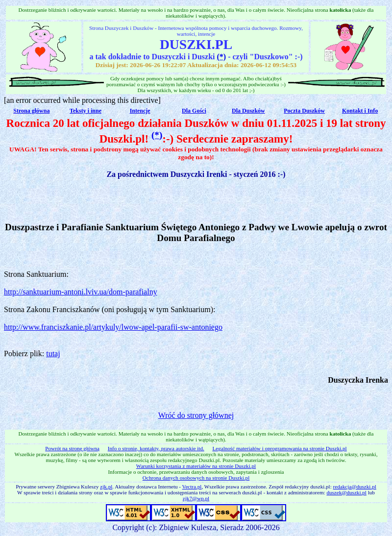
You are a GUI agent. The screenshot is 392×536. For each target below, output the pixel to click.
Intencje (140, 111)
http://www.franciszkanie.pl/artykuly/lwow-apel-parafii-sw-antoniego (113, 327)
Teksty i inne (86, 111)
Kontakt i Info (360, 111)
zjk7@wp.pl (196, 498)
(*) (221, 57)
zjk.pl (106, 487)
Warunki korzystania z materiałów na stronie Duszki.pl (196, 466)
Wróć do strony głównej (196, 415)
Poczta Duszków (304, 111)
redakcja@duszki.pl (355, 487)
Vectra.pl (192, 487)
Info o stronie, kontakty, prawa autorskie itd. (156, 448)
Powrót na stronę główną (72, 448)
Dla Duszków (248, 111)
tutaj (53, 353)
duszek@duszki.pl (346, 492)
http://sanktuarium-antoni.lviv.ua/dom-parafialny (81, 292)
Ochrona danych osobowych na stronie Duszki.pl (196, 478)
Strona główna (31, 111)
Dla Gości (194, 111)
